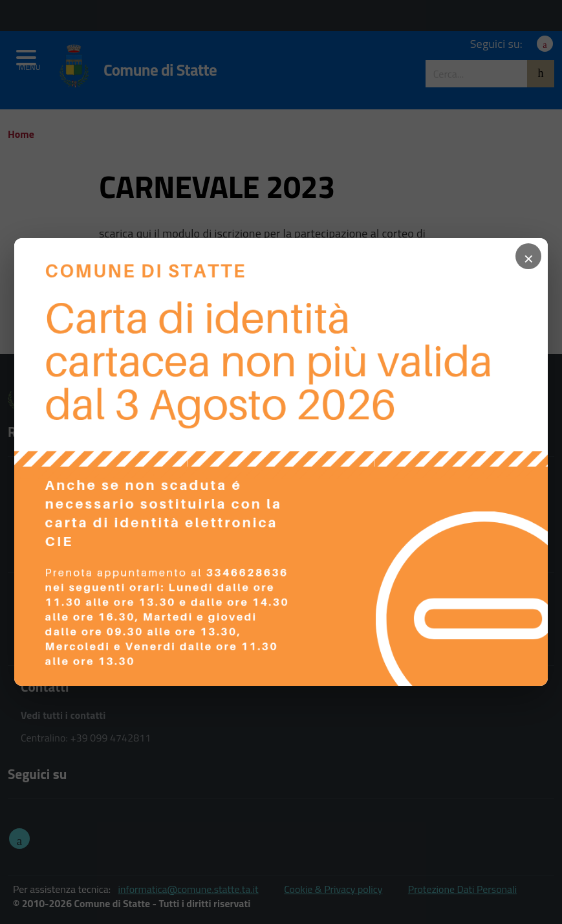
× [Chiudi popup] (528, 256)
